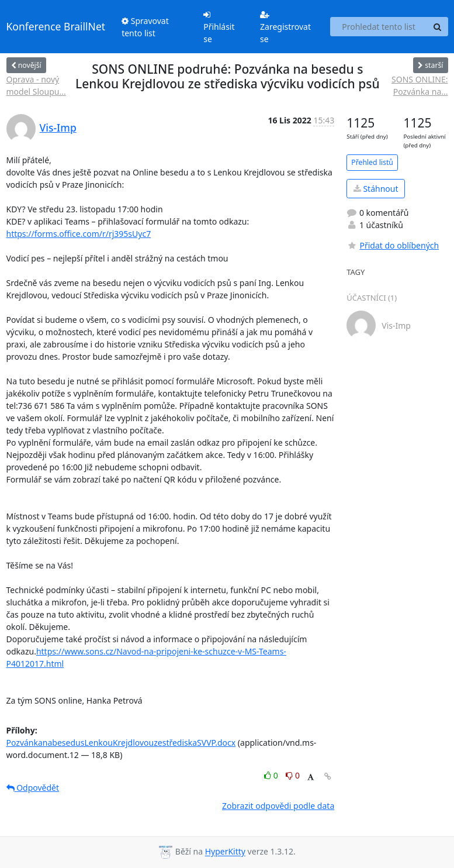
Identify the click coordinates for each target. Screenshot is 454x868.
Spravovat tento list (145, 27)
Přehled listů (372, 162)
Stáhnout (376, 189)
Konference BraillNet (56, 26)
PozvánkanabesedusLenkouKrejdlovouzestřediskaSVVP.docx (121, 743)
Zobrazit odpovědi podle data (278, 806)
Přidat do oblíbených (393, 245)
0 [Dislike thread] (293, 775)
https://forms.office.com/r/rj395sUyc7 (79, 234)
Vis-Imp (58, 128)
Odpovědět (33, 788)
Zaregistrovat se (285, 27)
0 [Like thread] (272, 775)
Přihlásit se (219, 27)
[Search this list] (379, 27)
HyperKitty (225, 852)
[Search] (438, 27)
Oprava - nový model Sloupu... (36, 85)
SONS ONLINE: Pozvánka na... (420, 85)
